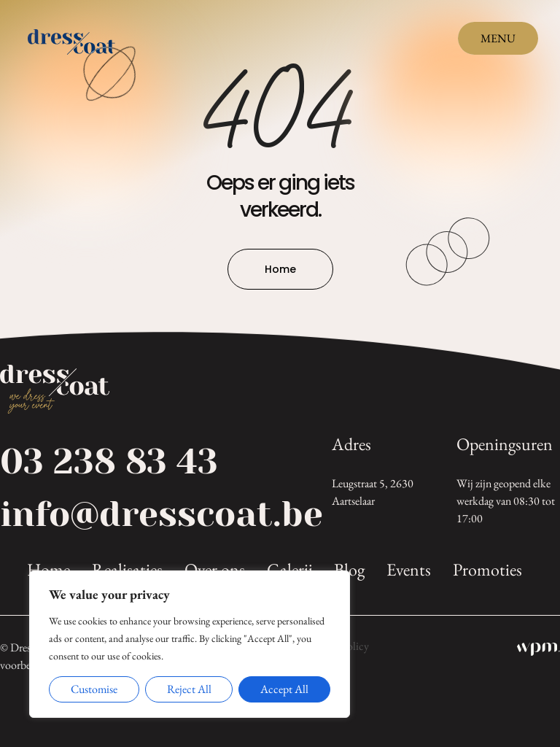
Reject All (189, 689)
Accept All (284, 689)
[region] (190, 644)
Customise (94, 689)
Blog (349, 570)
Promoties (487, 570)
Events (409, 570)
